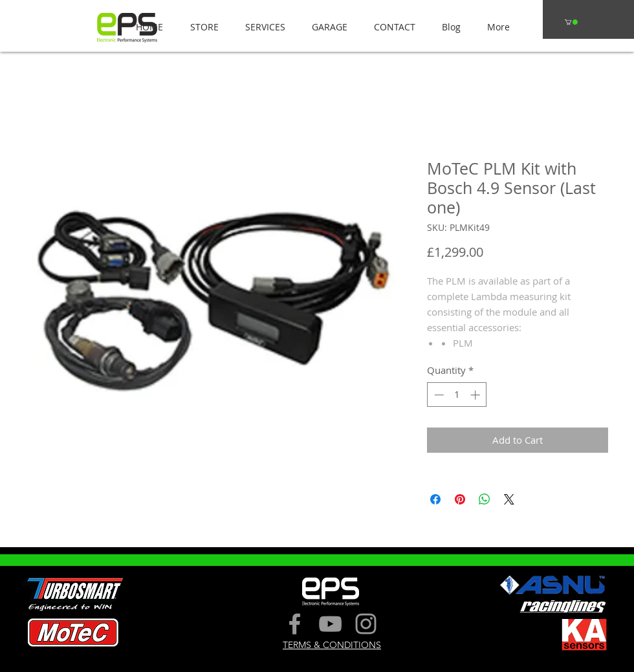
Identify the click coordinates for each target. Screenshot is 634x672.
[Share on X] (509, 499)
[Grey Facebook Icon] (295, 624)
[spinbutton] (457, 395)
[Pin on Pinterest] (460, 499)
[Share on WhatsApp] (485, 499)
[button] (201, 27)
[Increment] (476, 395)
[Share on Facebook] (435, 499)
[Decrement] (438, 395)
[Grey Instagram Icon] (366, 624)
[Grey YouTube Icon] (330, 624)
